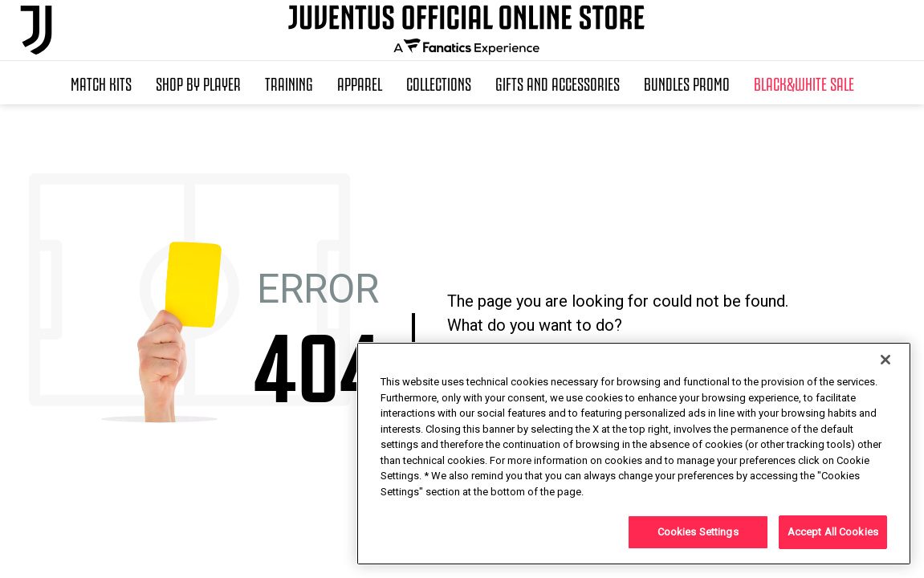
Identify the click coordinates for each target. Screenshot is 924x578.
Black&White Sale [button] (804, 83)
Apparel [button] (360, 83)
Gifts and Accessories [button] (558, 83)
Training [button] (289, 83)
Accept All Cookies (833, 532)
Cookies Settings (698, 532)
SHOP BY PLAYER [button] (198, 83)
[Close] (885, 360)
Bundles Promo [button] (687, 83)
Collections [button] (439, 83)
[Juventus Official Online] (36, 30)
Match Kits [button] (101, 83)
